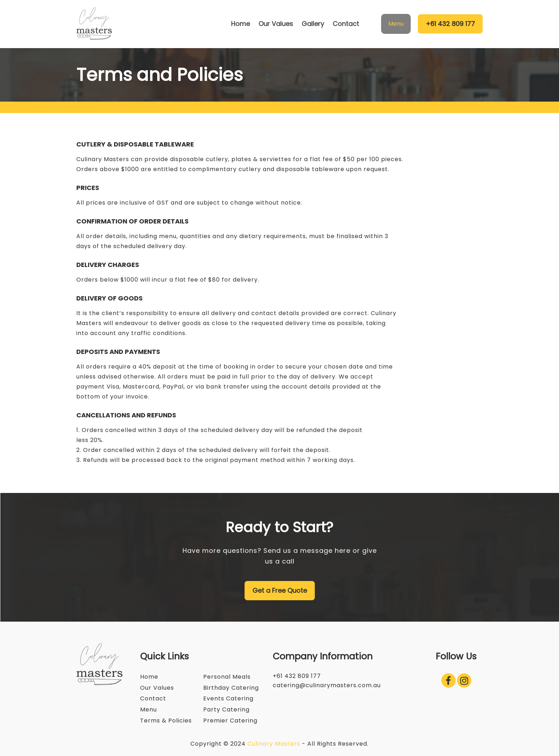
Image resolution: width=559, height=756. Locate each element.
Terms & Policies (166, 721)
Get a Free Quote (280, 590)
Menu (396, 24)
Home (149, 677)
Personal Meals (227, 677)
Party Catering (226, 709)
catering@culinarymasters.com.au (327, 685)
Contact (153, 698)
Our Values (157, 688)
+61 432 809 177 (450, 24)
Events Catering (228, 698)
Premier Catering (230, 721)
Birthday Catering (231, 688)
